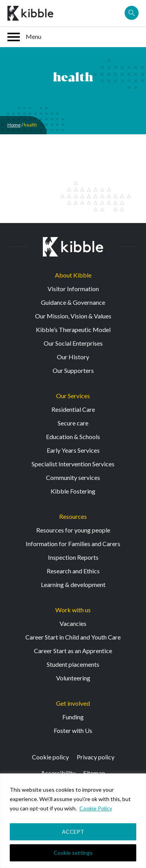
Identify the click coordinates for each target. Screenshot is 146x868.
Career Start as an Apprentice (73, 651)
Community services (73, 477)
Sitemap (94, 773)
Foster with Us (73, 730)
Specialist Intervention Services (73, 464)
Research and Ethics (73, 571)
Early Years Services (73, 450)
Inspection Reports (73, 557)
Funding (73, 717)
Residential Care (73, 409)
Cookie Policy (96, 808)
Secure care (73, 423)
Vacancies (73, 623)
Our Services (73, 396)
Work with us (73, 610)
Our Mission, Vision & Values (73, 316)
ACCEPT (73, 832)
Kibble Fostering (73, 491)
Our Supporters (73, 370)
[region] (73, 821)
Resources (73, 516)
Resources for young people (73, 530)
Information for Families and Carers (73, 544)
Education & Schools (73, 437)
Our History (73, 357)
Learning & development (73, 584)
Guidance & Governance (73, 302)
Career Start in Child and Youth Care (73, 637)
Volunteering (73, 678)
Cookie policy (50, 757)
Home (14, 125)
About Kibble (73, 275)
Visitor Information (73, 289)
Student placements (73, 664)
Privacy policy (96, 757)
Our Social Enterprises (73, 343)
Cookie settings (73, 853)
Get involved (73, 703)
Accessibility (58, 773)
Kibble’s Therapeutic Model (73, 329)
